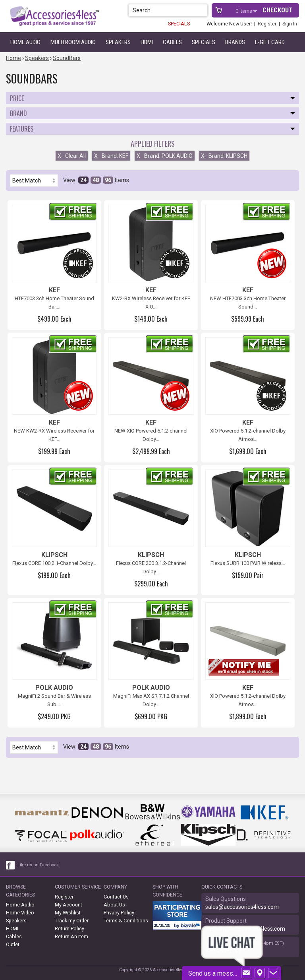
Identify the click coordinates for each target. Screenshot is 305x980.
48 (96, 180)
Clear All (72, 156)
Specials (204, 42)
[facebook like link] (11, 865)
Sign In (290, 24)
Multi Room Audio (73, 42)
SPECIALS (179, 24)
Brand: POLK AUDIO (165, 156)
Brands (235, 42)
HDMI (147, 42)
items (244, 11)
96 (108, 180)
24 (83, 180)
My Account (69, 905)
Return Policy (69, 929)
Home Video (20, 913)
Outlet (13, 944)
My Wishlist (68, 913)
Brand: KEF (111, 156)
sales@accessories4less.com (242, 907)
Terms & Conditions (126, 921)
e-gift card (270, 42)
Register (267, 24)
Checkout (278, 10)
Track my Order (72, 921)
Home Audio (25, 42)
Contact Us (116, 897)
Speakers (118, 42)
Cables (172, 42)
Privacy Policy (119, 913)
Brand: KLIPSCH (224, 156)
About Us (114, 905)
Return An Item (71, 936)
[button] (202, 10)
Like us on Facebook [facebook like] (38, 865)
